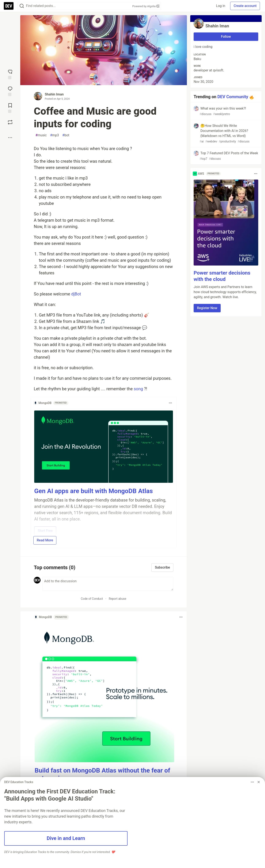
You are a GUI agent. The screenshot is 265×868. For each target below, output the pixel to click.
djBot (76, 294)
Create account (245, 6)
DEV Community (233, 97)
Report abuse (118, 599)
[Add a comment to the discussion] (108, 584)
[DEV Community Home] (9, 6)
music (41, 135)
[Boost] (10, 122)
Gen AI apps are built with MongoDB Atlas (94, 491)
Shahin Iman (54, 94)
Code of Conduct (92, 599)
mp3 (54, 135)
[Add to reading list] (10, 108)
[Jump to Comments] (10, 91)
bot (66, 135)
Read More (45, 540)
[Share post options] (10, 138)
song (138, 389)
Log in (221, 6)
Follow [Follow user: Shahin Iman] (226, 37)
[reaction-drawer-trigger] (10, 74)
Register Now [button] (207, 308)
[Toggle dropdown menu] (170, 403)
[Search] (22, 6)
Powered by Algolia (146, 6)
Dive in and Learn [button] (66, 838)
